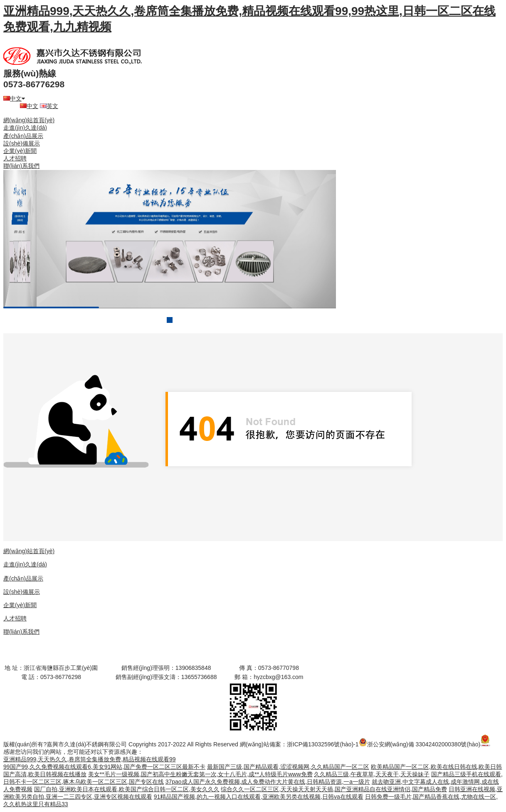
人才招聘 (15, 158)
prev (27, 239)
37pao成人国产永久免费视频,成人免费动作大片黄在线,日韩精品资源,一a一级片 (268, 782)
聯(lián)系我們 (21, 166)
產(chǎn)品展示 (23, 136)
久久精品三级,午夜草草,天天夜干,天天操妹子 (372, 774)
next (313, 239)
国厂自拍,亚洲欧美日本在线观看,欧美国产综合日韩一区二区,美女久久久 (127, 789)
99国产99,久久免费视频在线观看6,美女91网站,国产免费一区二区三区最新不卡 (104, 767)
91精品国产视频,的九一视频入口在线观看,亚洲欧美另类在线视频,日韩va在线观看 (259, 797)
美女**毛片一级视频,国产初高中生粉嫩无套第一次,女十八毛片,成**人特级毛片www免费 (200, 774)
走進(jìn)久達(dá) (25, 128)
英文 (49, 106)
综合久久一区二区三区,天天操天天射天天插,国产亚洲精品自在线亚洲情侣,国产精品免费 (334, 789)
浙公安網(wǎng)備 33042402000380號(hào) (420, 744)
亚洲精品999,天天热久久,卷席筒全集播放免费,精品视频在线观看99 (90, 759)
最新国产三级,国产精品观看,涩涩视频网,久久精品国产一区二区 (288, 767)
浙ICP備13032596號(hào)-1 (323, 744)
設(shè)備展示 (22, 143)
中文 (14, 98)
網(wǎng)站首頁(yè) (29, 120)
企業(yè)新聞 (20, 151)
